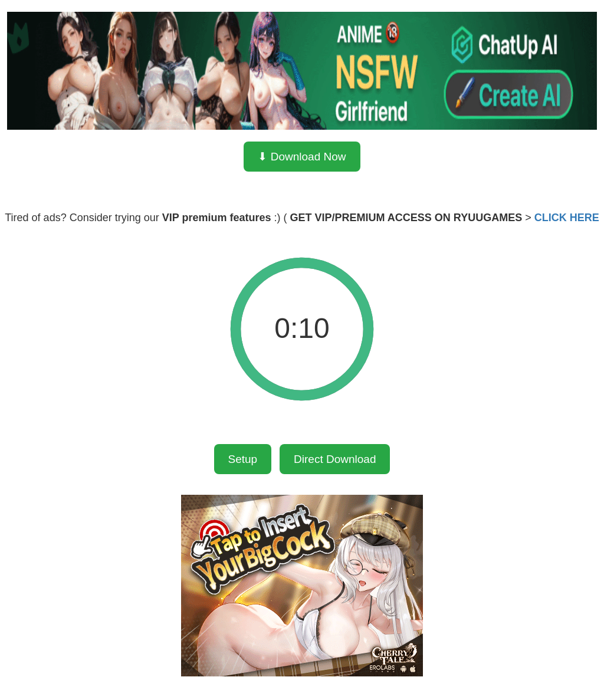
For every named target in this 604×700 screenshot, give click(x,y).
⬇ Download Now (302, 157)
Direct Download (335, 459)
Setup (243, 459)
